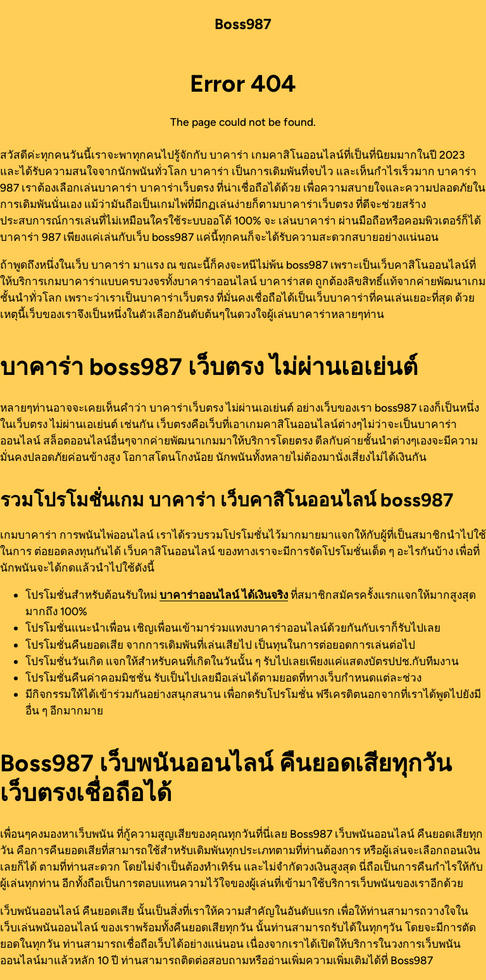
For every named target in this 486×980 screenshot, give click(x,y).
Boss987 (243, 24)
